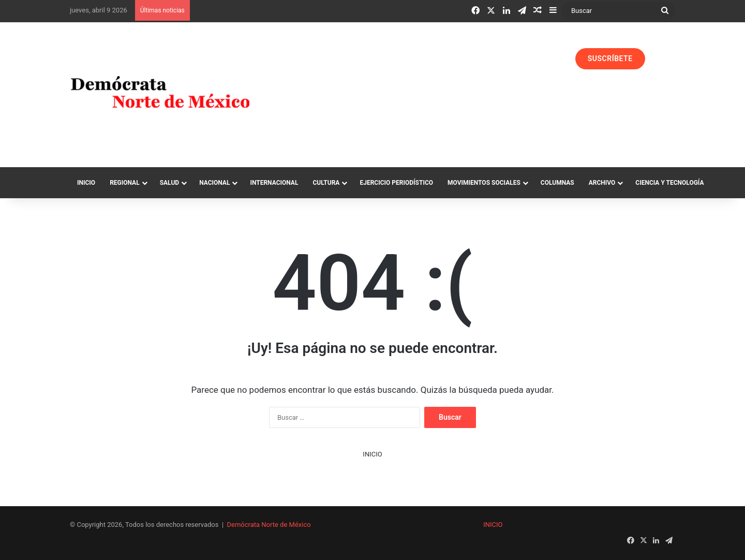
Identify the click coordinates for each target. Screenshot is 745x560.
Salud (169, 183)
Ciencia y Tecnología (669, 183)
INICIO (372, 454)
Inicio (86, 183)
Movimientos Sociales (484, 183)
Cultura (326, 183)
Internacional (274, 183)
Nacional (214, 183)
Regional (125, 183)
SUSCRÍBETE (610, 58)
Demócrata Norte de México (269, 525)
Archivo (602, 183)
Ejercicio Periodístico (396, 183)
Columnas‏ (557, 183)
